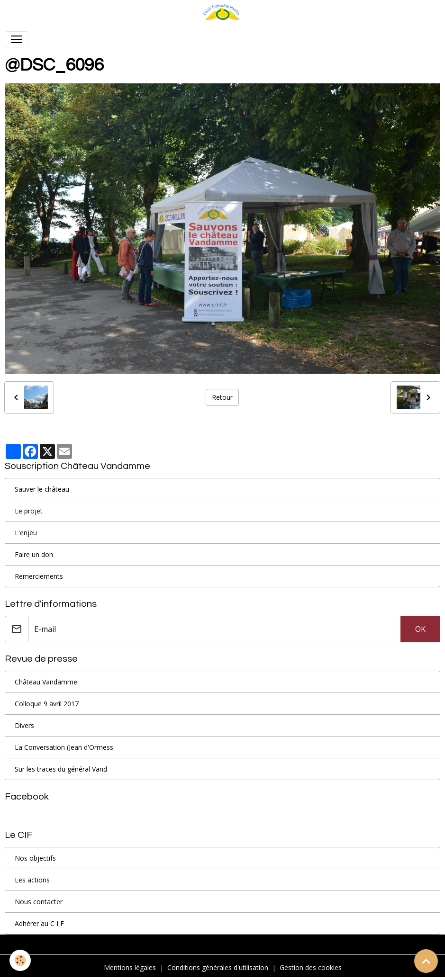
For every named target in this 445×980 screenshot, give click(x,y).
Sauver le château (42, 489)
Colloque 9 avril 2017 (47, 704)
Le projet (29, 511)
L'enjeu (26, 533)
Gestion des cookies (311, 967)
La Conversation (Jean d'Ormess (64, 747)
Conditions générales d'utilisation (218, 967)
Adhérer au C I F (39, 923)
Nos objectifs (35, 858)
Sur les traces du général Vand (61, 769)
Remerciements (39, 576)
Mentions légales (130, 967)
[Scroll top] (426, 961)
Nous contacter (39, 902)
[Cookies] (20, 960)
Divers (24, 725)
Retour (222, 397)
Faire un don (34, 554)
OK (420, 629)
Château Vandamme (46, 682)
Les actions (32, 880)
